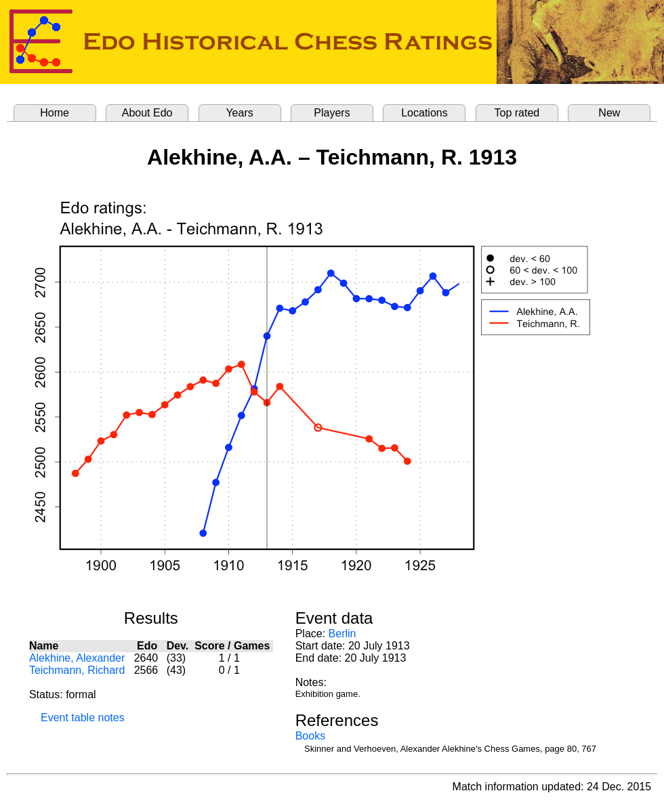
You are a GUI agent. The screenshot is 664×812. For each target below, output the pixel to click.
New (609, 113)
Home (55, 113)
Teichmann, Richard (77, 670)
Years (239, 113)
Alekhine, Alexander (77, 658)
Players (332, 113)
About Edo (147, 113)
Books (310, 736)
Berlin (343, 634)
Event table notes (83, 718)
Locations (424, 113)
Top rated (517, 113)
